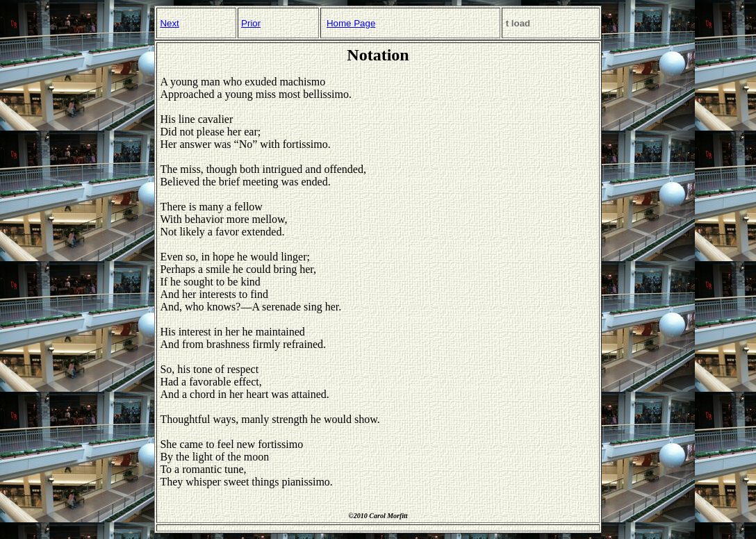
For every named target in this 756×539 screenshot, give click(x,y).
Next (169, 23)
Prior (251, 23)
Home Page (351, 23)
